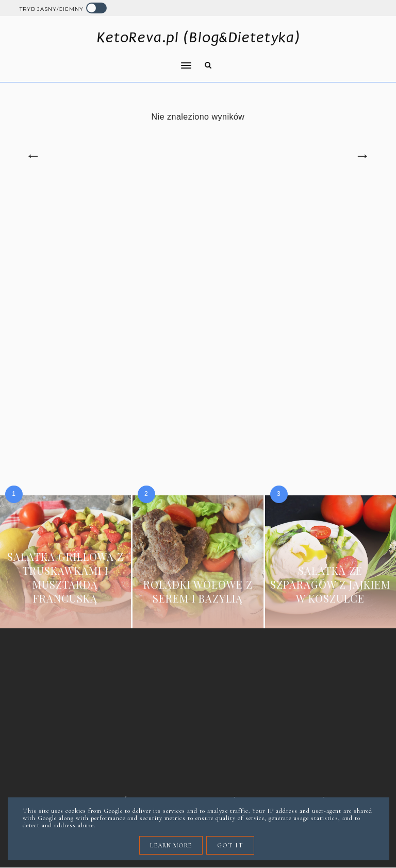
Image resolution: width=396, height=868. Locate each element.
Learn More (171, 845)
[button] (103, 59)
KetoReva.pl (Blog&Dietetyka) (198, 37)
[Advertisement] (198, 275)
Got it (230, 845)
